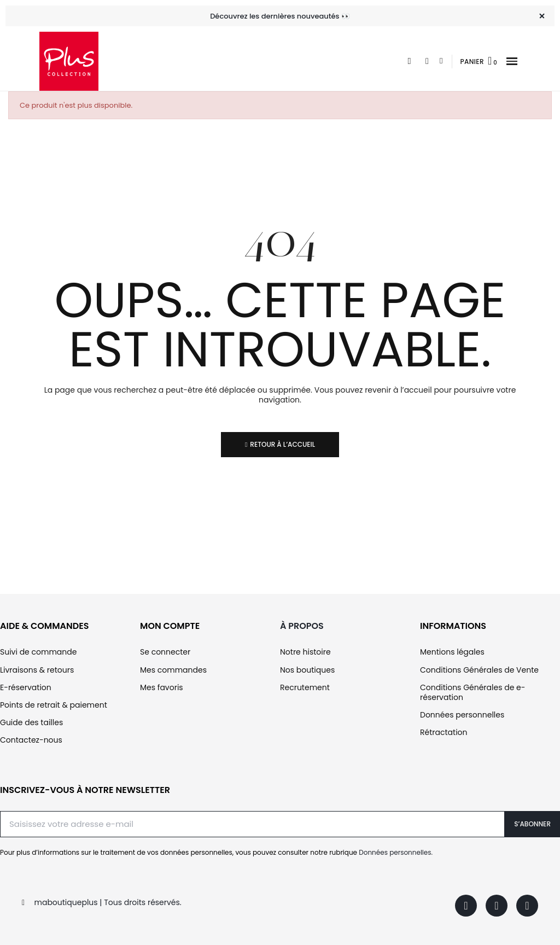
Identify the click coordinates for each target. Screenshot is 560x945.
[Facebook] (466, 906)
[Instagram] (497, 906)
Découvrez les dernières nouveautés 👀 (280, 16)
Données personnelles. (396, 852)
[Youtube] (527, 906)
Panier (472, 62)
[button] (512, 62)
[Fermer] (542, 16)
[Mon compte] (441, 61)
